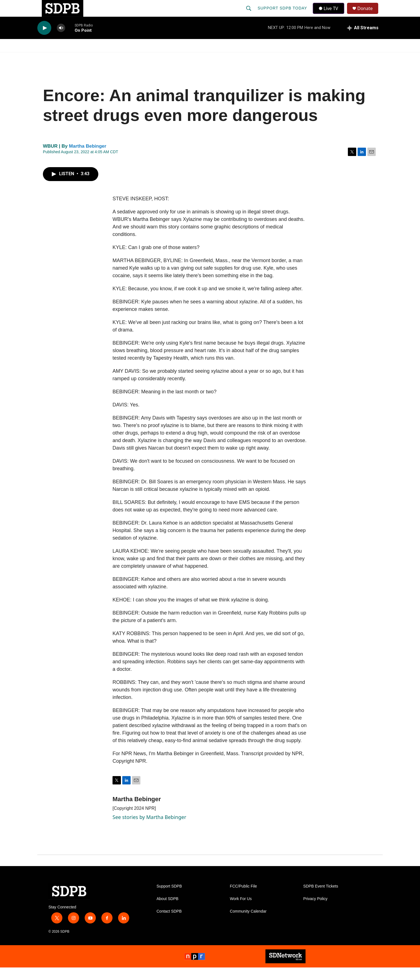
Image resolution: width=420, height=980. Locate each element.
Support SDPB (169, 899)
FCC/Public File (243, 899)
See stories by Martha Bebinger (149, 830)
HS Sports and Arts (130, 58)
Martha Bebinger (88, 159)
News (88, 58)
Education (178, 58)
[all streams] (363, 40)
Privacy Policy (315, 911)
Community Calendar (248, 924)
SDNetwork (355, 58)
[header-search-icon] (249, 14)
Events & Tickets (308, 58)
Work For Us (241, 911)
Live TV (330, 14)
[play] (44, 41)
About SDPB (168, 911)
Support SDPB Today (283, 14)
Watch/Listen (53, 58)
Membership (261, 58)
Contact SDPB (169, 924)
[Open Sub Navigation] (74, 58)
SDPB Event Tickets (321, 899)
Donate (368, 15)
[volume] (61, 41)
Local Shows (219, 58)
